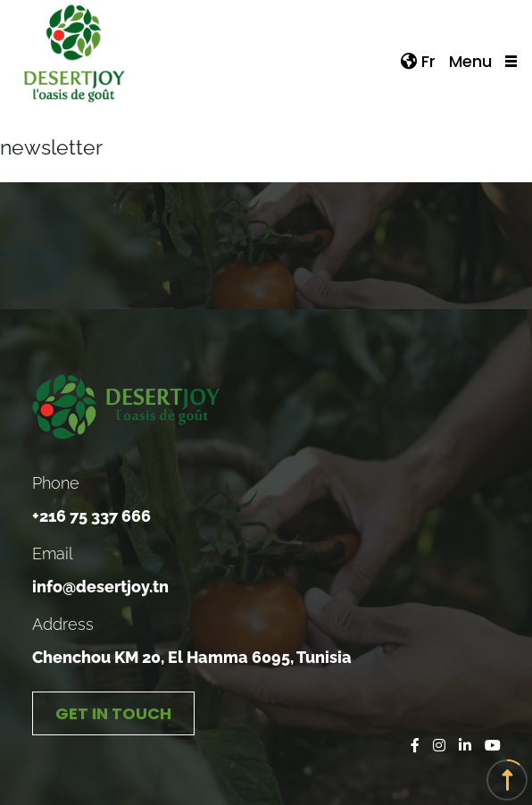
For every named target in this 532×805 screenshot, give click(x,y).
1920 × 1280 (24, 254)
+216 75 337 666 (91, 516)
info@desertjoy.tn (100, 587)
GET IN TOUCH (113, 713)
